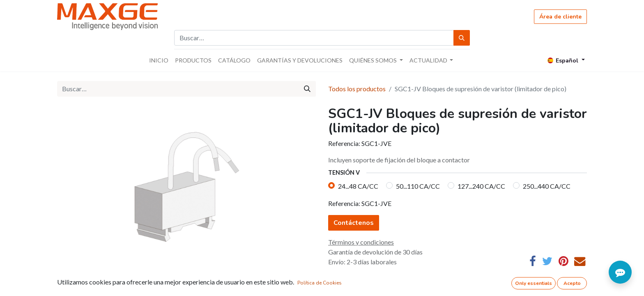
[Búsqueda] (462, 38)
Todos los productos (357, 89)
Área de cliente (560, 17)
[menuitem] (159, 60)
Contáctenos (354, 223)
